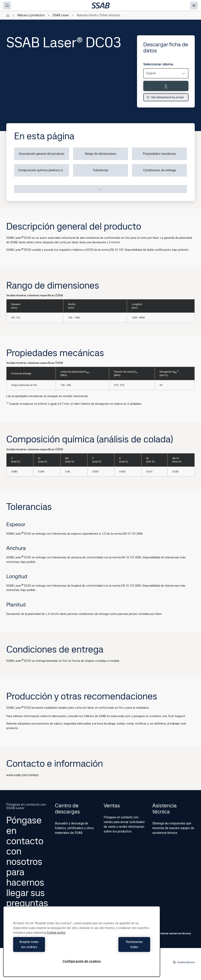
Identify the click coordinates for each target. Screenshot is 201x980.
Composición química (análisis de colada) (44, 170)
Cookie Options (184, 962)
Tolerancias (100, 170)
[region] (82, 944)
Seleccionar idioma (158, 64)
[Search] (7, 5)
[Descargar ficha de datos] (166, 86)
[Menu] (194, 5)
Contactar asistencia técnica (172, 933)
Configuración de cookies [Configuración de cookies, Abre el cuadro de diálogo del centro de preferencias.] (82, 961)
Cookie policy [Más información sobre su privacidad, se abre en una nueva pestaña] (56, 938)
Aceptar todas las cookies (46, 947)
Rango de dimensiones (101, 154)
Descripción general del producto (42, 154)
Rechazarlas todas (117, 947)
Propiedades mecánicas (159, 154)
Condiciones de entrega (159, 170)
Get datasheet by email (165, 97)
